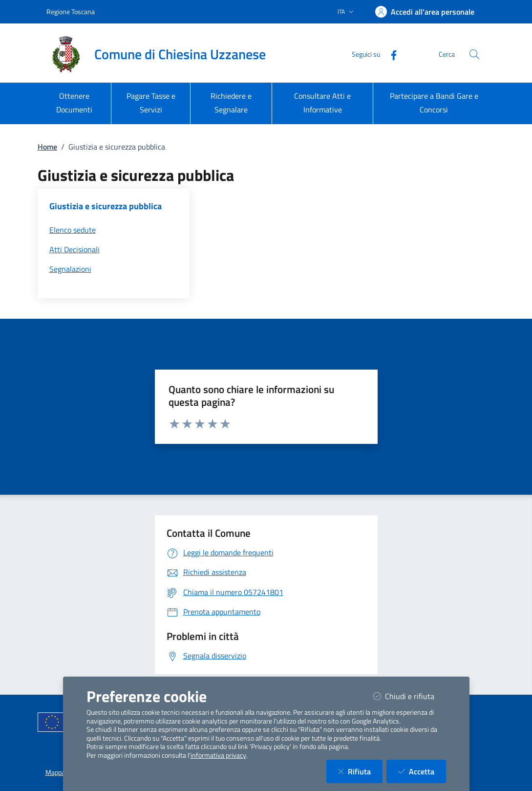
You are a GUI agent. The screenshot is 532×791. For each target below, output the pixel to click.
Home (47, 147)
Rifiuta (360, 771)
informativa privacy (218, 755)
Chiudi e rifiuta (410, 696)
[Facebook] (390, 54)
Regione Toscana (71, 11)
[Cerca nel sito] (474, 54)
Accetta (422, 771)
